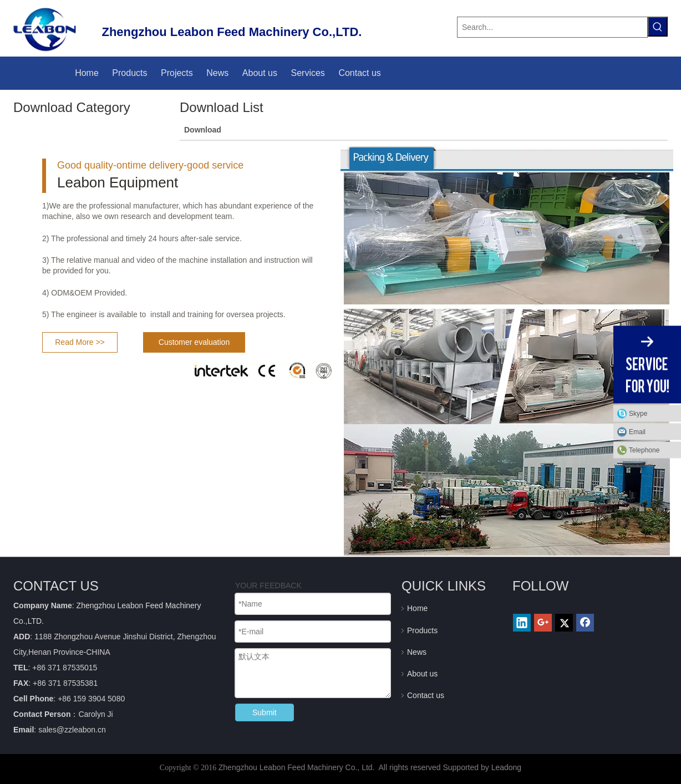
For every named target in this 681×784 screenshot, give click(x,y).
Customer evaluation (194, 342)
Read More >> (80, 342)
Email (637, 432)
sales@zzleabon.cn (72, 730)
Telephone (652, 450)
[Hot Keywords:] (658, 27)
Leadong (507, 767)
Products (422, 630)
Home (417, 608)
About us (422, 674)
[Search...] (552, 27)
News (417, 652)
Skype (638, 414)
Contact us (426, 695)
